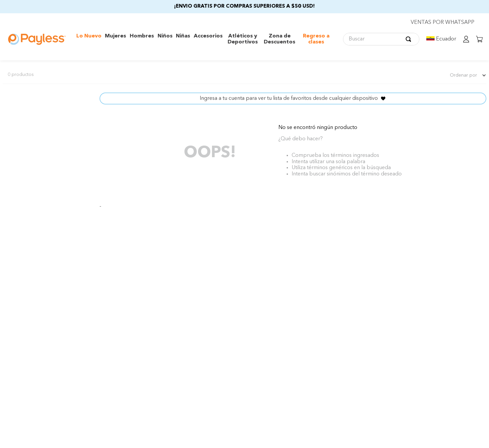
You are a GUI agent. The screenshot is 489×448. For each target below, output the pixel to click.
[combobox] (381, 39)
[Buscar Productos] (410, 39)
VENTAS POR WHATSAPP (443, 23)
